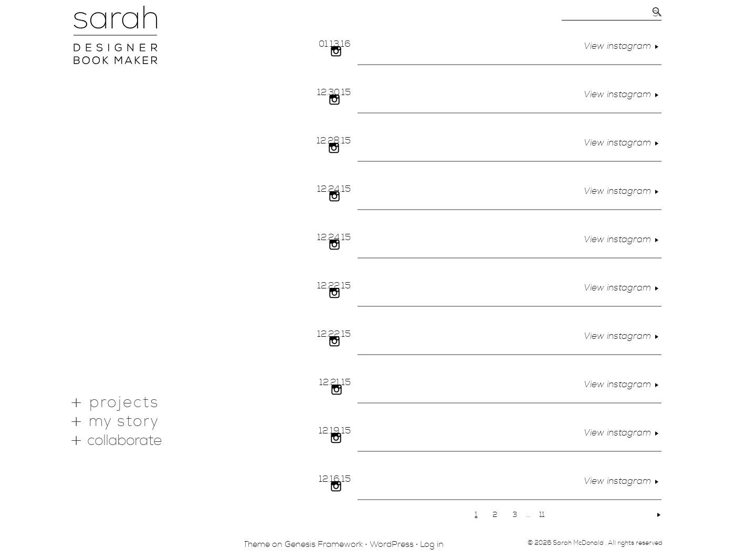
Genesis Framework (324, 544)
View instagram (623, 46)
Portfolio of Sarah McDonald (115, 35)
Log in (432, 544)
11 (542, 515)
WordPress (392, 544)
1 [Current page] (476, 515)
